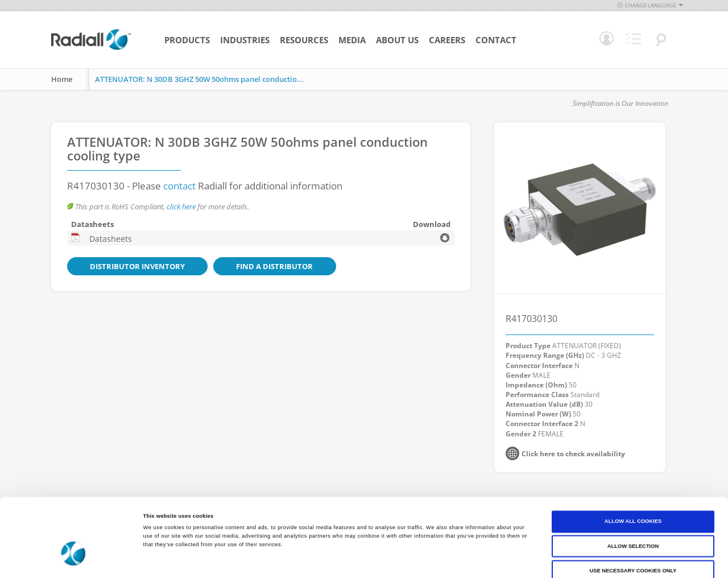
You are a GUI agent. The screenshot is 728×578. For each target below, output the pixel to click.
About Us (397, 40)
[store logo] (91, 48)
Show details (472, 559)
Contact (496, 40)
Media (352, 40)
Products (187, 40)
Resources (304, 40)
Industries (245, 40)
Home (62, 79)
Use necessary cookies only (633, 518)
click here (181, 207)
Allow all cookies (633, 469)
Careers (447, 40)
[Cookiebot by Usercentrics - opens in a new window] (74, 559)
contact (179, 186)
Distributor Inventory (127, 266)
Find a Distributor (244, 266)
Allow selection (633, 494)
